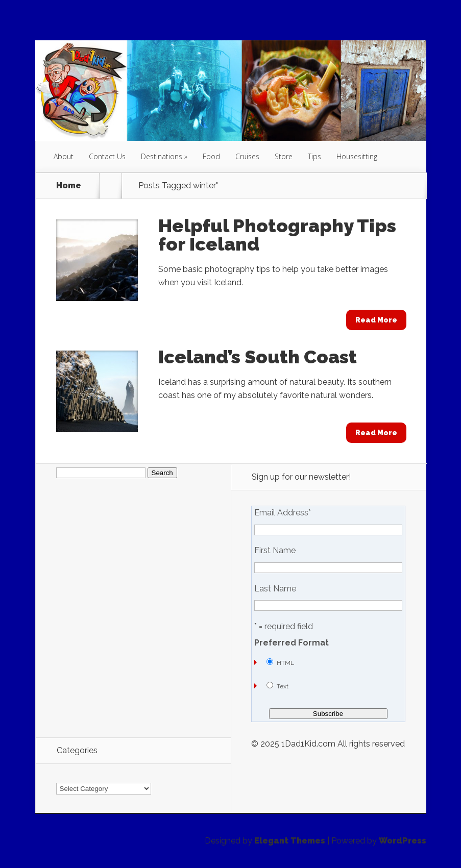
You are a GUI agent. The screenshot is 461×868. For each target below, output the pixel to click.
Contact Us (107, 156)
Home (69, 186)
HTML (285, 663)
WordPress (403, 841)
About (64, 156)
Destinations (162, 156)
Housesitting (357, 156)
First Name (275, 551)
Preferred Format (292, 643)
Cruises (247, 156)
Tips (314, 156)
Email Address (283, 513)
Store (284, 156)
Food (211, 156)
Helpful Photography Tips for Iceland (277, 235)
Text (283, 686)
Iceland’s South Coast (258, 357)
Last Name (275, 589)
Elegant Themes (290, 841)
